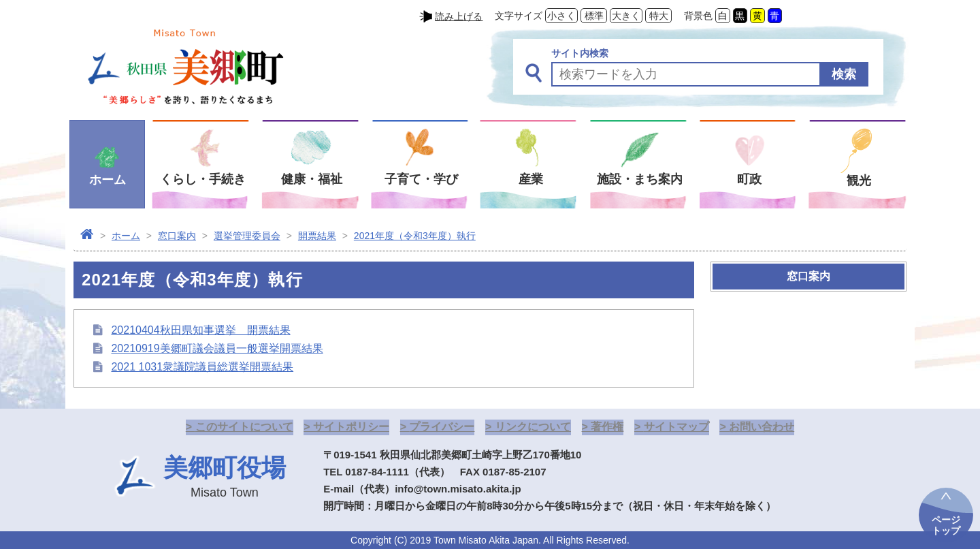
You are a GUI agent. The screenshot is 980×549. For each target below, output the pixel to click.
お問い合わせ (762, 427)
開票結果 (317, 236)
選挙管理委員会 (247, 236)
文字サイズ (519, 16)
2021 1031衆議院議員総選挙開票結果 (202, 367)
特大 (659, 16)
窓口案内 (177, 236)
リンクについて (533, 427)
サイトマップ (676, 427)
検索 (844, 74)
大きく (626, 16)
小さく (561, 16)
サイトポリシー (351, 427)
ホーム (126, 236)
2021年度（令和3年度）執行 (415, 236)
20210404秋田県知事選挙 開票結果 (200, 330)
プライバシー (442, 427)
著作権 (607, 427)
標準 (594, 16)
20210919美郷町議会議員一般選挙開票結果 (217, 348)
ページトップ (946, 525)
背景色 (698, 16)
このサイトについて (244, 427)
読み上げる (459, 16)
